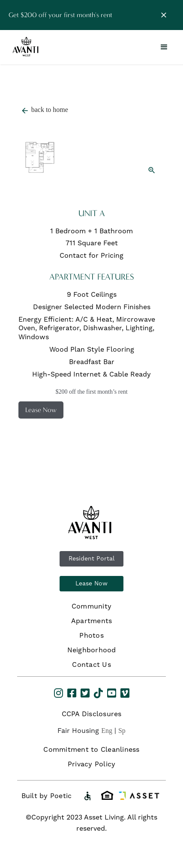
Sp (122, 731)
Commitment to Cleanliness (91, 750)
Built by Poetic (47, 796)
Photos (91, 636)
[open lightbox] (92, 148)
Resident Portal (91, 559)
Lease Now (91, 584)
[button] (164, 47)
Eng (107, 731)
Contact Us (91, 665)
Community (91, 606)
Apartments (92, 621)
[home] (27, 47)
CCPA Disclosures (92, 714)
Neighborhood (92, 650)
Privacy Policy (92, 764)
